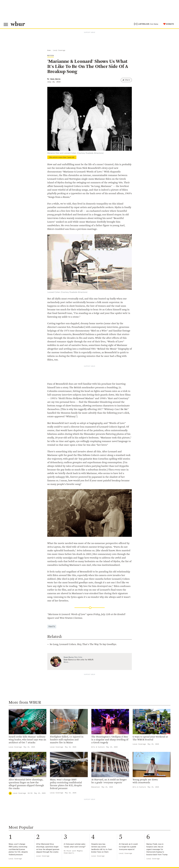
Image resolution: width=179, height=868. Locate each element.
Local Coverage (59, 51)
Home (49, 51)
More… (67, 662)
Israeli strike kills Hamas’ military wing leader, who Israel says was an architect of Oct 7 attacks (27, 740)
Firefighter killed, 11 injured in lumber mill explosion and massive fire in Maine (67, 740)
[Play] (10, 793)
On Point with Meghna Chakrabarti (73, 852)
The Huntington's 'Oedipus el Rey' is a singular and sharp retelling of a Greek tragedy (110, 740)
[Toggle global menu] (6, 25)
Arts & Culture (98, 747)
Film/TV (52, 626)
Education (96, 787)
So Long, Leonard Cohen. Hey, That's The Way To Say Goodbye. (83, 644)
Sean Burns (55, 79)
